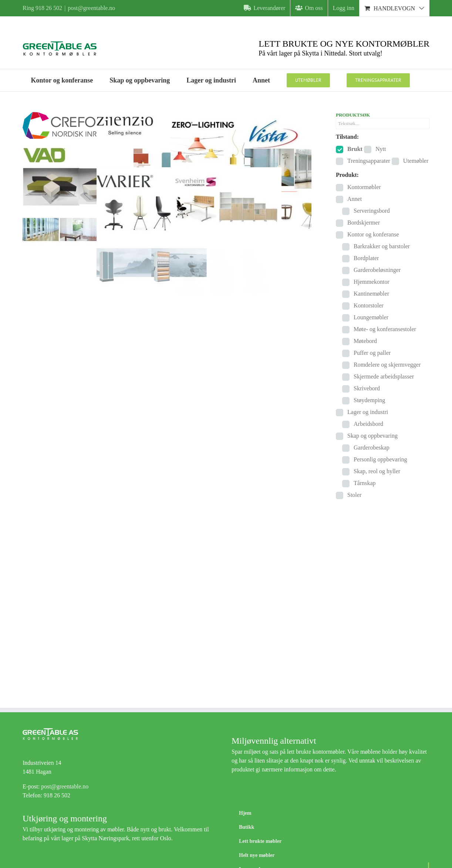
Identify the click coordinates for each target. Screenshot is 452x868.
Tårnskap (365, 483)
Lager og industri (368, 412)
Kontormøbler (364, 187)
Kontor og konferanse (373, 234)
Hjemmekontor (372, 282)
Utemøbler (416, 161)
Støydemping (369, 400)
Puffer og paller (372, 353)
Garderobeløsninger (377, 270)
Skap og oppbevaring (372, 436)
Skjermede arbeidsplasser (384, 376)
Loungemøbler (371, 317)
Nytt (381, 149)
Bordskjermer (364, 223)
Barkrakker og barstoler (382, 246)
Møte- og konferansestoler (385, 329)
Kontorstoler (369, 305)
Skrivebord (367, 388)
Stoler (354, 495)
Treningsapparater (369, 161)
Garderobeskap (372, 448)
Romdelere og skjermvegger (387, 365)
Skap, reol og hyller (377, 471)
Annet (355, 199)
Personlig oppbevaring (380, 459)
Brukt (355, 149)
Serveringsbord (372, 211)
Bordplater (366, 258)
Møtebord (365, 341)
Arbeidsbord (368, 424)
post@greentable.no (91, 8)
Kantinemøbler (371, 294)
